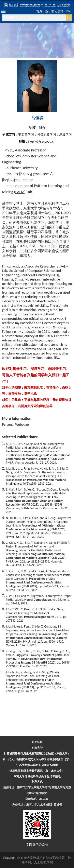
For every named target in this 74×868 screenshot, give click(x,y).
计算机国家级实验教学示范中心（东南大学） (37, 771)
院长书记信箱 (54, 11)
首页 (39, 11)
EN (68, 11)
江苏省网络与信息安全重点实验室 (37, 765)
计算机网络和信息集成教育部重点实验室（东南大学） (37, 754)
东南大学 (37, 748)
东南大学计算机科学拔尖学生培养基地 (37, 776)
